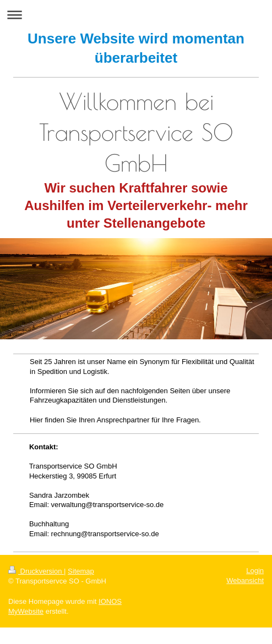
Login (255, 571)
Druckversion (36, 571)
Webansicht (245, 580)
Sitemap (81, 571)
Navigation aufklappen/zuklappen (136, 15)
